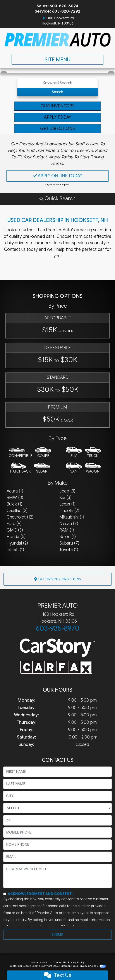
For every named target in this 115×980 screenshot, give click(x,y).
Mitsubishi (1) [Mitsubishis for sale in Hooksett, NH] (72, 517)
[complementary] (102, 967)
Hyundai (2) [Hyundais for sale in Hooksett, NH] (17, 543)
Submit (58, 935)
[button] (58, 199)
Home (34, 963)
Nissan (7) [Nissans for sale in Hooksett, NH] (69, 524)
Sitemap (66, 966)
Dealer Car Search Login (24, 966)
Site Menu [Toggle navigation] (58, 60)
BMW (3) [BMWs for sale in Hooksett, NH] (15, 498)
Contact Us (59, 963)
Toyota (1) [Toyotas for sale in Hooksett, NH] (69, 550)
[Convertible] (21, 453)
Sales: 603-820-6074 (58, 6)
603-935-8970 (58, 628)
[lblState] (58, 808)
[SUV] (74, 453)
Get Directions (58, 129)
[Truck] (93, 453)
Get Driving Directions (58, 579)
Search (58, 92)
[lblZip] (58, 820)
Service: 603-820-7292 (58, 11)
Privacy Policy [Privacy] (76, 963)
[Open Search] (58, 83)
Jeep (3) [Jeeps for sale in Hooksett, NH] (67, 491)
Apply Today (58, 117)
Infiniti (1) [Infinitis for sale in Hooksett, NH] (15, 550)
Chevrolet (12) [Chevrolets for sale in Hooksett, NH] (20, 517)
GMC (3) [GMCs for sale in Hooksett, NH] (15, 530)
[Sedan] (42, 468)
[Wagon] (93, 468)
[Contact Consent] (5, 894)
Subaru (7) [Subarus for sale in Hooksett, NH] (69, 543)
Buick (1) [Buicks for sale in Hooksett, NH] (14, 504)
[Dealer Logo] (58, 39)
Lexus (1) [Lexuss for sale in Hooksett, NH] (67, 504)
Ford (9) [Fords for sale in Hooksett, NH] (14, 524)
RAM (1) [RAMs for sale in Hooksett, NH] (67, 530)
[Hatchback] (21, 468)
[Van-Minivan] (74, 468)
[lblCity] (58, 796)
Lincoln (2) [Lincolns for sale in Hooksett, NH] (69, 511)
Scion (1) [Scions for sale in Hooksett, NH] (68, 537)
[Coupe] (43, 453)
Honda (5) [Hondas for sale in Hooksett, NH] (16, 537)
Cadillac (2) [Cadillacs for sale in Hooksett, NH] (17, 511)
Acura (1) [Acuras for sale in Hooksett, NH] (15, 491)
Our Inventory (58, 106)
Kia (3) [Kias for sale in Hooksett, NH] (65, 498)
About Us (45, 963)
